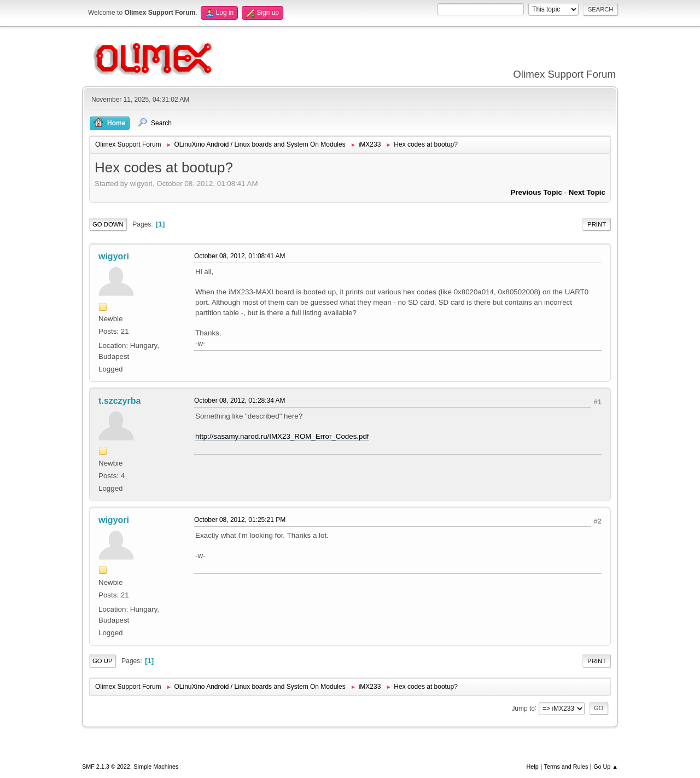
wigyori (114, 256)
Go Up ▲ (606, 767)
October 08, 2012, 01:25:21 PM (240, 520)
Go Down (108, 224)
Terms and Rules (566, 767)
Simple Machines (156, 767)
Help (533, 767)
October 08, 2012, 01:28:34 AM (240, 400)
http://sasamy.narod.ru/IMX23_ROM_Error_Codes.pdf (282, 436)
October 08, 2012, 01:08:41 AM (240, 256)
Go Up (103, 661)
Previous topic (536, 192)
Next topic (587, 192)
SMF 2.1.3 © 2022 (106, 767)
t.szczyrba (119, 401)
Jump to (523, 708)
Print (597, 224)
